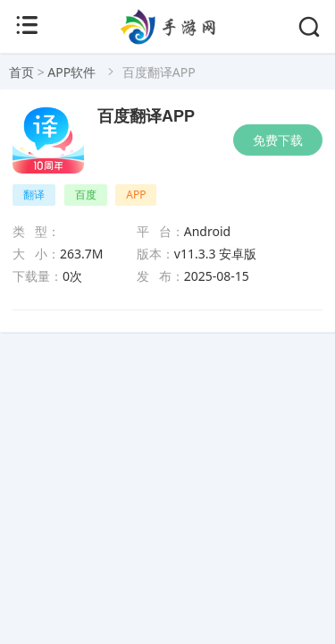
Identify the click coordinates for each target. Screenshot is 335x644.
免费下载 (278, 140)
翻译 (34, 195)
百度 (86, 195)
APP (136, 195)
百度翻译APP (146, 116)
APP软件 (71, 72)
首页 (21, 72)
